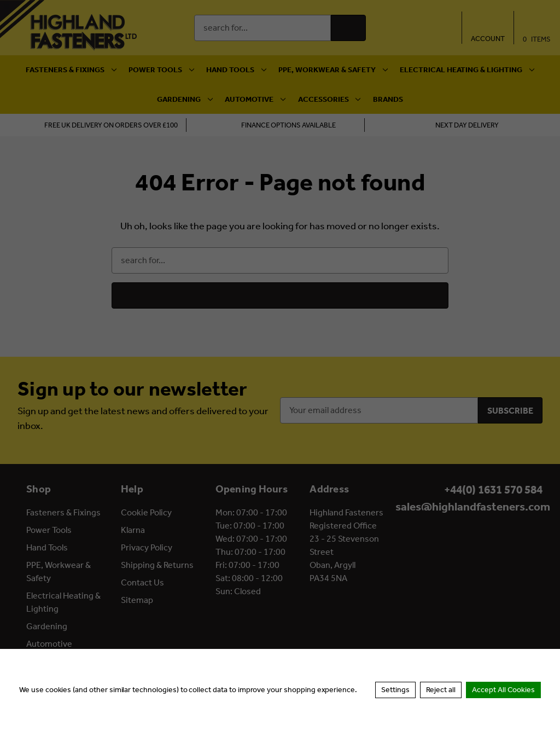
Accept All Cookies (503, 690)
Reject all (441, 690)
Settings (395, 690)
